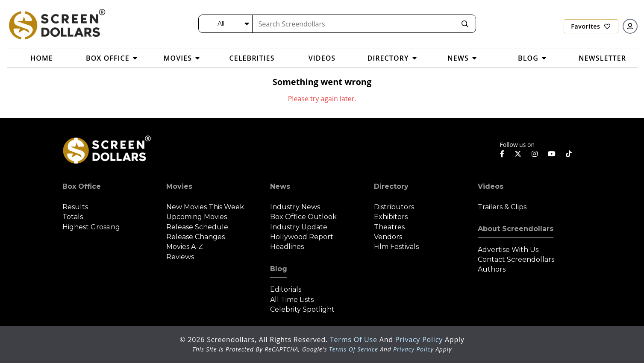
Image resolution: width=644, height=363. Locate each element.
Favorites (591, 26)
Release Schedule (197, 227)
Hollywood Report (302, 237)
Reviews (180, 257)
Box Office (82, 186)
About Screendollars (516, 229)
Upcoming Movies (197, 217)
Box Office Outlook (303, 217)
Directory (391, 186)
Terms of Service (354, 349)
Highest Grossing (91, 227)
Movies (179, 186)
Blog (279, 269)
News (280, 186)
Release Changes (196, 237)
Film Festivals (396, 247)
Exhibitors (391, 217)
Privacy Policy (420, 340)
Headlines (287, 247)
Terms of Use (355, 340)
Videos (491, 186)
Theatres (389, 227)
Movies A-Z (185, 247)
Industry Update (299, 227)
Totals (73, 217)
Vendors (388, 237)
